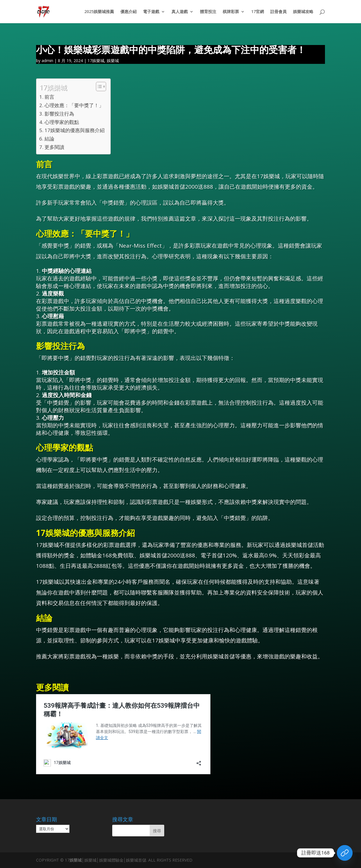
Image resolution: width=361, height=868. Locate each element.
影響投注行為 (59, 114)
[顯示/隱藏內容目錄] (98, 87)
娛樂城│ (77, 860)
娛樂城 (113, 61)
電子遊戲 (151, 12)
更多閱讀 (54, 147)
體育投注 (208, 12)
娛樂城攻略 (303, 12)
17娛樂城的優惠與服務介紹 (75, 130)
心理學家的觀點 (62, 122)
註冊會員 (278, 12)
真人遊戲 (180, 12)
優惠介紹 (128, 12)
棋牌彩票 (231, 12)
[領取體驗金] (345, 853)
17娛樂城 (96, 61)
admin (47, 61)
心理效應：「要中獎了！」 (74, 105)
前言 (49, 97)
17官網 (258, 12)
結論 (49, 139)
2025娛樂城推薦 (99, 12)
